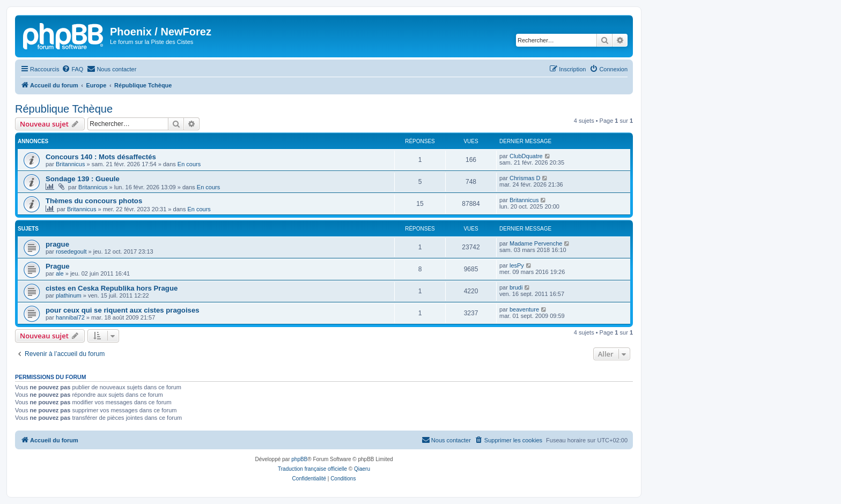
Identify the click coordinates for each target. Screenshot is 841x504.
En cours (189, 164)
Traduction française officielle (312, 469)
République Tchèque (64, 109)
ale (60, 273)
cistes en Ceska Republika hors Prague (112, 288)
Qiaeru (362, 469)
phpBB (299, 459)
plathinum (69, 295)
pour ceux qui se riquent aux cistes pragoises (123, 310)
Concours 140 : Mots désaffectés (101, 157)
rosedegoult (71, 251)
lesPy (517, 265)
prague (57, 244)
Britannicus (70, 164)
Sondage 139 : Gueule (83, 179)
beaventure (524, 309)
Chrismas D (525, 178)
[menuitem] (72, 69)
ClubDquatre (526, 156)
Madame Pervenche (536, 243)
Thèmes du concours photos (94, 201)
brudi (516, 287)
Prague (58, 266)
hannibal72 (70, 317)
